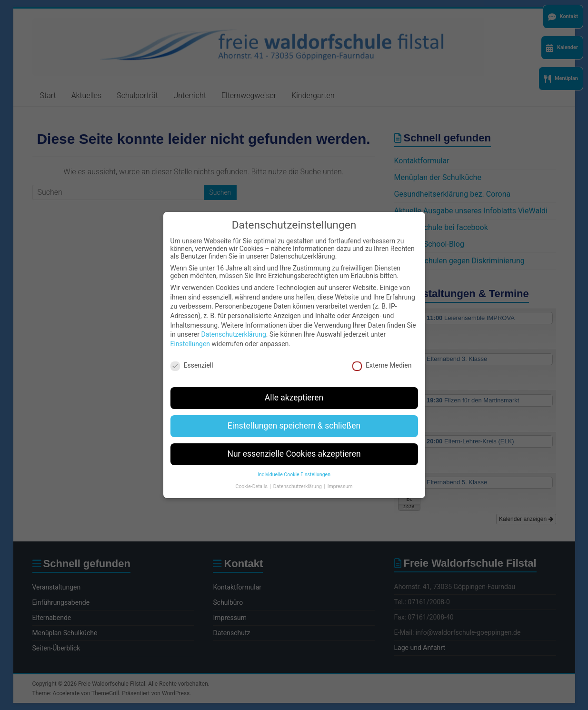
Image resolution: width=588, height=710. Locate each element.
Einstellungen (190, 337)
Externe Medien (382, 358)
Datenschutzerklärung (233, 328)
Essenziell (192, 358)
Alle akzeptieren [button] (294, 391)
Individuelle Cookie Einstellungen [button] (294, 467)
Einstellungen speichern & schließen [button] (294, 419)
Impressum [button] (340, 479)
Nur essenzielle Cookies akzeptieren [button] (294, 447)
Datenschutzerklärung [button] (298, 479)
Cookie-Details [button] (252, 479)
